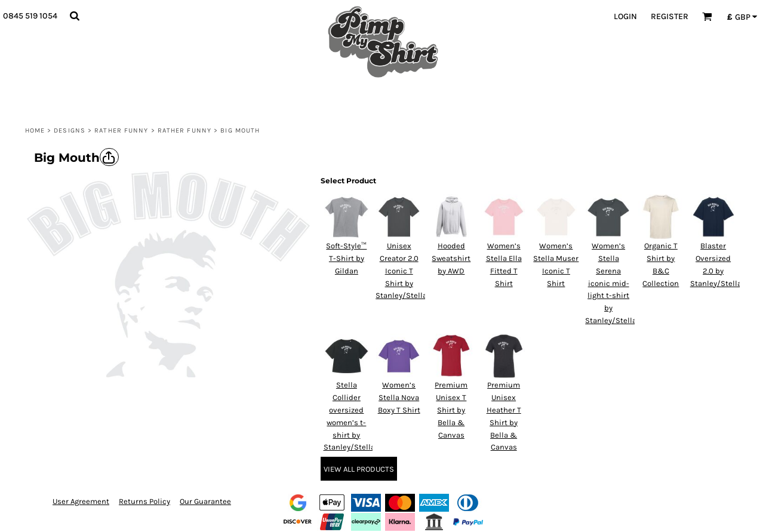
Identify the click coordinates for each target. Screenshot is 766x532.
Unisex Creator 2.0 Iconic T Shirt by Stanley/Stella (401, 270)
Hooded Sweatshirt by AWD (451, 258)
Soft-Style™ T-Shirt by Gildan (346, 258)
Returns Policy (144, 501)
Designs (70, 130)
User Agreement (81, 501)
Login (625, 16)
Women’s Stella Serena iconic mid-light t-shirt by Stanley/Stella (611, 283)
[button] (74, 16)
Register (670, 16)
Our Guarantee (205, 501)
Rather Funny (121, 130)
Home (35, 130)
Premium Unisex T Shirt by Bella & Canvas (451, 410)
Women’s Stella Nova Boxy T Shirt (399, 397)
